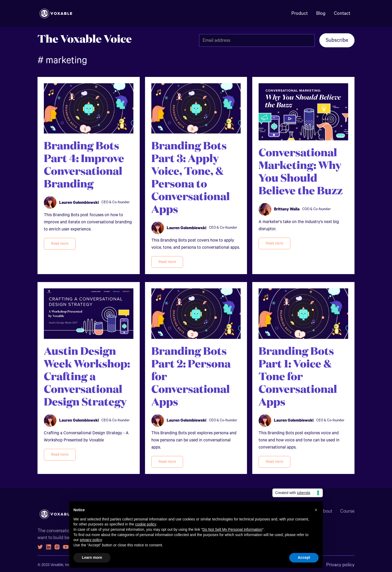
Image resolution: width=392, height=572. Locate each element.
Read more (60, 244)
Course (347, 514)
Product (300, 13)
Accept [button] (304, 557)
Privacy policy (340, 568)
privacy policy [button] (91, 540)
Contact (342, 13)
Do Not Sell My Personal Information (232, 529)
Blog (321, 13)
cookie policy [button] (145, 524)
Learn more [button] (92, 557)
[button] (316, 510)
